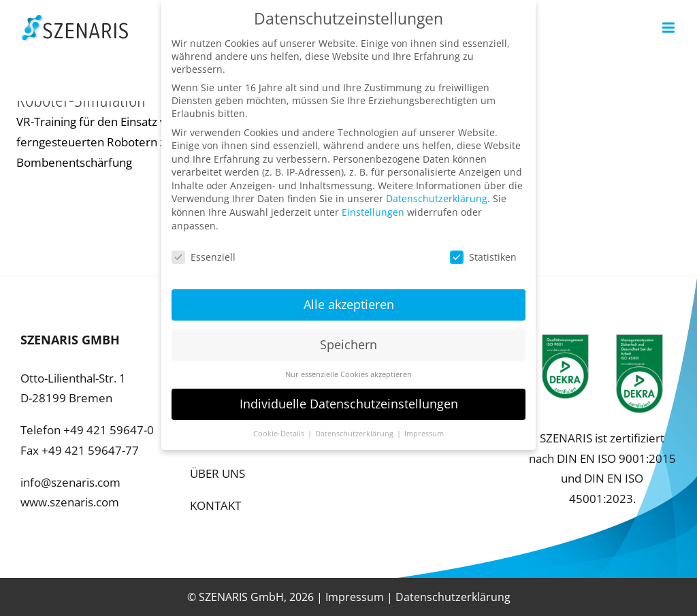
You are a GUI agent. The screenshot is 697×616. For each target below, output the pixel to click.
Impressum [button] (424, 424)
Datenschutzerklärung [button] (355, 424)
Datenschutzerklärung (453, 597)
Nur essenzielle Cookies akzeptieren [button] (348, 366)
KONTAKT (215, 505)
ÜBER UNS (217, 473)
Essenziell (204, 247)
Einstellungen (373, 203)
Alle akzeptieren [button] (349, 295)
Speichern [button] (348, 336)
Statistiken (483, 247)
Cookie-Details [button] (280, 424)
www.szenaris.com (70, 502)
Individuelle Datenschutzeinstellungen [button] (349, 394)
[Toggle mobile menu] (669, 28)
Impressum (355, 597)
